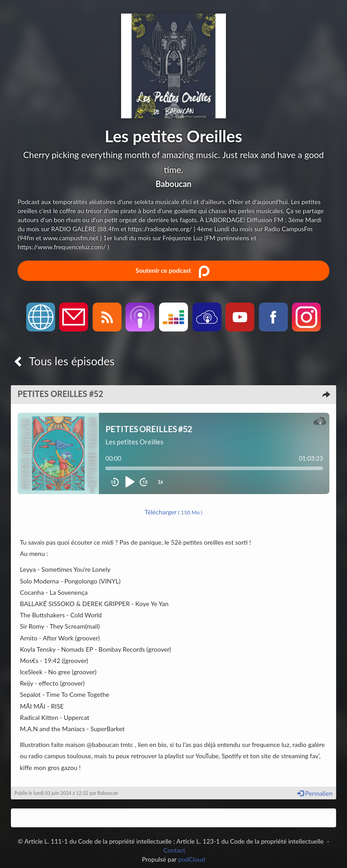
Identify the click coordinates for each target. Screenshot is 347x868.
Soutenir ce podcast (173, 271)
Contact (175, 850)
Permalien (315, 793)
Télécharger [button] (173, 512)
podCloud (192, 859)
